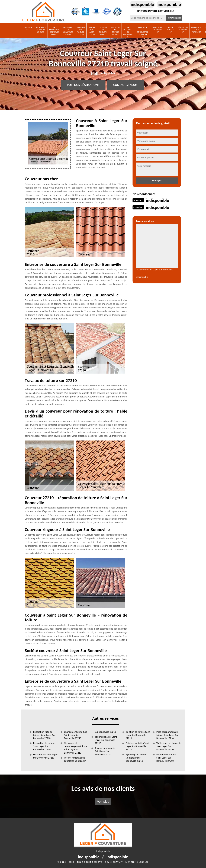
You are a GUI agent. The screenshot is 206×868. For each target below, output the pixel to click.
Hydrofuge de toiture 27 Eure (41, 30)
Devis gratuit (114, 862)
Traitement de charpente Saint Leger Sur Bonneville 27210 (169, 746)
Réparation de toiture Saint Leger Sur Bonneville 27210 (44, 746)
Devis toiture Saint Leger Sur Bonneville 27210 (45, 756)
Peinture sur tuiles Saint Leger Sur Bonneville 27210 (137, 746)
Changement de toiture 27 (158, 30)
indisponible (142, 4)
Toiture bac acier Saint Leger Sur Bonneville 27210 (106, 740)
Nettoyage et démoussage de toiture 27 (143, 32)
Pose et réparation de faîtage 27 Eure (54, 31)
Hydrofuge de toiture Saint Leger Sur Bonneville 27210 (136, 758)
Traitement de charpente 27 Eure (68, 31)
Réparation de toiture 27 (183, 30)
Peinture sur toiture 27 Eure (81, 31)
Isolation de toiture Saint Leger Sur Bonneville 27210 (138, 735)
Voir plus (103, 801)
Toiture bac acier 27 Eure (92, 31)
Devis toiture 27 (171, 30)
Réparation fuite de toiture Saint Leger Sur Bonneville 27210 (44, 735)
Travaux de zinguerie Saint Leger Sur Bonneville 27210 (105, 751)
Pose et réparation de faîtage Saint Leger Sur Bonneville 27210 (168, 735)
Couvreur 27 (28, 29)
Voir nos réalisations (83, 85)
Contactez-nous (125, 85)
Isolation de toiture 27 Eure (115, 31)
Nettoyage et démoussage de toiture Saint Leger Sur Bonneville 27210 (75, 748)
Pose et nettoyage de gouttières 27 (128, 32)
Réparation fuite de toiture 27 (196, 30)
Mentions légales (137, 862)
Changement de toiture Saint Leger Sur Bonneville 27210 (76, 735)
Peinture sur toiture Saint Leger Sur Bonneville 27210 (166, 758)
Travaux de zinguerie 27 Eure (103, 31)
